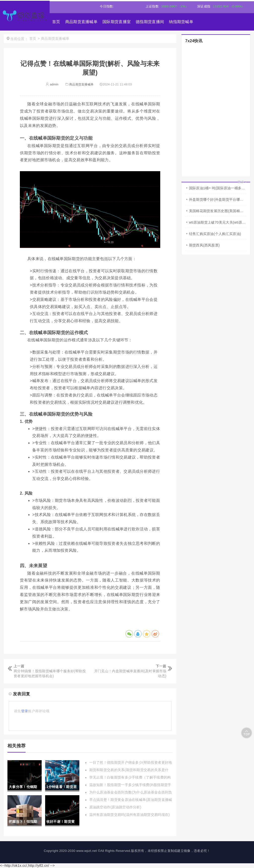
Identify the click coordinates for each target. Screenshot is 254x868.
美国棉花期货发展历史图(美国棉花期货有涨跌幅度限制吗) (218, 211)
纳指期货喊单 (181, 22)
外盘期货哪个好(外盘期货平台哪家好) (218, 199)
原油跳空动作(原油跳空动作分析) (115, 807)
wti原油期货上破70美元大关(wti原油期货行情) (218, 222)
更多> (242, 182)
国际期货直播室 (117, 22)
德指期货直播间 (150, 22)
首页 (56, 22)
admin (52, 84)
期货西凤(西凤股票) (204, 245)
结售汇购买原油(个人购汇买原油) (215, 234)
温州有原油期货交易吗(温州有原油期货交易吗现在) (130, 815)
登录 (25, 711)
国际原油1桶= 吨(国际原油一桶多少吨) (218, 188)
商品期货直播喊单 (81, 22)
